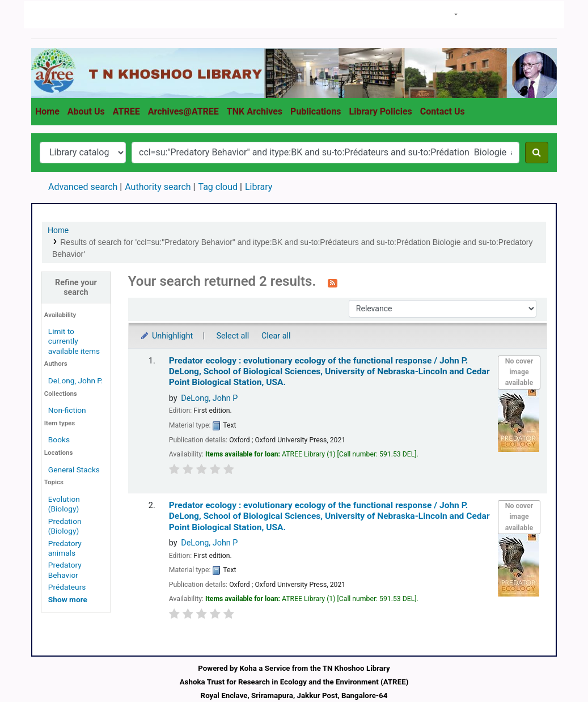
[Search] (537, 153)
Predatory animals (65, 548)
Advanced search (83, 187)
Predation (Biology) (65, 526)
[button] (451, 15)
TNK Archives (255, 111)
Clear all (276, 336)
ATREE (126, 111)
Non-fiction (67, 410)
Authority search (158, 187)
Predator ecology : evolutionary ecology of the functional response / (329, 372)
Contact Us (443, 111)
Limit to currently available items (74, 341)
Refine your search (76, 287)
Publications (316, 111)
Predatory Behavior (65, 570)
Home (47, 111)
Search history (493, 14)
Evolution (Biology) (64, 504)
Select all (232, 336)
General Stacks (74, 470)
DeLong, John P (209, 398)
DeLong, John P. (76, 380)
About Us (86, 111)
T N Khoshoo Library (58, 15)
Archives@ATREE (183, 111)
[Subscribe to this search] (333, 282)
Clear (539, 15)
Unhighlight (166, 336)
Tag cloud (218, 187)
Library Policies (381, 111)
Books (59, 439)
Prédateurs (67, 587)
